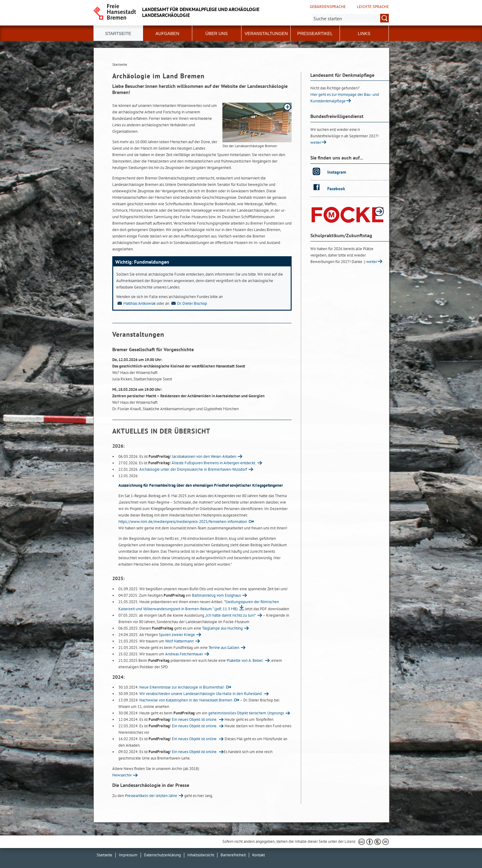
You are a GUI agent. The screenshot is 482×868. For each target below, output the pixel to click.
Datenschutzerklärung (162, 855)
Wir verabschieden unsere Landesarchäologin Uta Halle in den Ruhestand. (201, 694)
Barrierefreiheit (233, 855)
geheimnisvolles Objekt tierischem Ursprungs (246, 713)
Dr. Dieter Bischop (189, 303)
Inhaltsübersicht (201, 855)
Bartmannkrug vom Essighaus (216, 595)
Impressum (128, 855)
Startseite (118, 33)
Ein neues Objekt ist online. (195, 719)
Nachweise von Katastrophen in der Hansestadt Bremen (186, 700)
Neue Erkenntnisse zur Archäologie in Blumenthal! (182, 687)
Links (364, 33)
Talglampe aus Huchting (222, 628)
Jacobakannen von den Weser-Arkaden (204, 456)
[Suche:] (350, 18)
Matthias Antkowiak (136, 303)
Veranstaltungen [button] (266, 33)
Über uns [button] (217, 33)
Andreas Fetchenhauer (184, 654)
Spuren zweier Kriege (177, 635)
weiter (316, 142)
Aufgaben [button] (167, 33)
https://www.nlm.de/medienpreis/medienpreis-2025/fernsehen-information (183, 522)
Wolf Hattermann (179, 641)
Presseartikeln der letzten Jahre (151, 796)
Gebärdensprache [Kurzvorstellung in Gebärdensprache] (328, 7)
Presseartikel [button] (315, 33)
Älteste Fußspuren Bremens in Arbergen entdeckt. (214, 463)
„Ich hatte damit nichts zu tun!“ (230, 615)
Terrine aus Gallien (224, 648)
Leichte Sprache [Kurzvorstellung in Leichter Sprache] (373, 7)
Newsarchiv (122, 775)
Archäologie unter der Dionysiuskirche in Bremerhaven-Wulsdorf (193, 469)
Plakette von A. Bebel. (245, 660)
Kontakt (259, 855)
